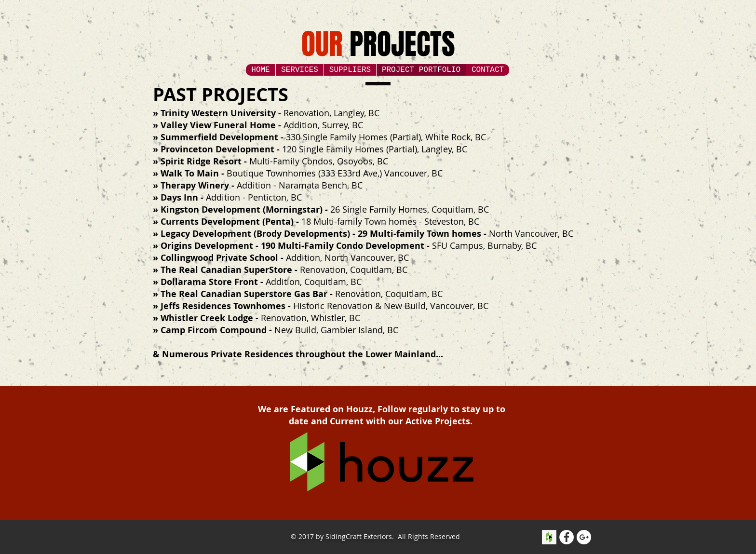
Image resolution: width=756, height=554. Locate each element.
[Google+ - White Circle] (584, 537)
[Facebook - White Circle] (567, 537)
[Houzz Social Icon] (549, 537)
